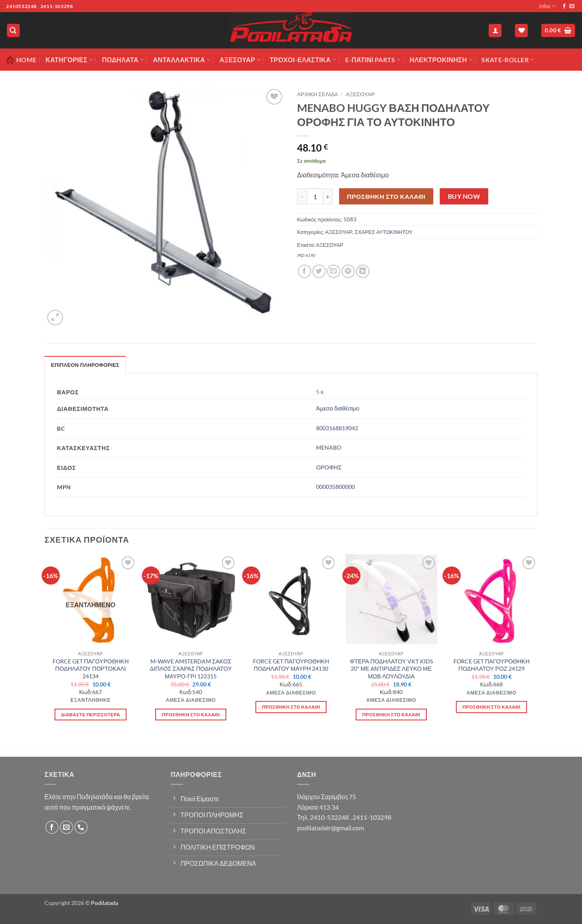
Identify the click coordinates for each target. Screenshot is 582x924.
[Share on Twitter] (319, 271)
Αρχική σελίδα (317, 94)
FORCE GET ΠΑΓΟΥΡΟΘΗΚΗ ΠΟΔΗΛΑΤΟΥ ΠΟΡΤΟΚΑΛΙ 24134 (91, 669)
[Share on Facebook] (305, 271)
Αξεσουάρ (240, 60)
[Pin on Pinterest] (348, 271)
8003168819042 (337, 428)
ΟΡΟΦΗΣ (329, 467)
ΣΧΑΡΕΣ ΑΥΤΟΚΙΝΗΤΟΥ (384, 232)
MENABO (329, 447)
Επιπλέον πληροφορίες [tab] (85, 365)
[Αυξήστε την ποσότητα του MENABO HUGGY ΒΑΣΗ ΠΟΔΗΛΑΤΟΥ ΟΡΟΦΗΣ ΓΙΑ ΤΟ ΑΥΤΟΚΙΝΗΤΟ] (328, 196)
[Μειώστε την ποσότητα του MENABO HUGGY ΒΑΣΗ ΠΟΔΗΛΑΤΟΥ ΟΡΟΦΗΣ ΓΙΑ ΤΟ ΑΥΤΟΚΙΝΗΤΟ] (302, 196)
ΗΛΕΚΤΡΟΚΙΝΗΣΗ (441, 60)
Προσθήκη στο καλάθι (386, 196)
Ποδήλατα (123, 60)
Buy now (464, 196)
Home (21, 60)
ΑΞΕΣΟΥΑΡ (361, 94)
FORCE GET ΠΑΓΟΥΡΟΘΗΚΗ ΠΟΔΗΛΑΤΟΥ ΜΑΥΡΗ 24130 (291, 665)
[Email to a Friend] (334, 271)
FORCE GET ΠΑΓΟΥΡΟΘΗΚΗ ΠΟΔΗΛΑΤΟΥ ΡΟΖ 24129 (492, 665)
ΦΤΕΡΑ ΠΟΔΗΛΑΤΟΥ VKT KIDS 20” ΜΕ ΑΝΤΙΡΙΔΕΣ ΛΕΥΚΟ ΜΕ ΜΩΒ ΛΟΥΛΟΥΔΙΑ (391, 669)
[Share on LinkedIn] (363, 271)
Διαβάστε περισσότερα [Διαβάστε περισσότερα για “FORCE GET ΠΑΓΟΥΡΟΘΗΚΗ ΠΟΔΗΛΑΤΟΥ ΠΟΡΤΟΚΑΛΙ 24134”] (91, 715)
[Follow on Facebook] (564, 6)
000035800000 (335, 487)
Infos (547, 6)
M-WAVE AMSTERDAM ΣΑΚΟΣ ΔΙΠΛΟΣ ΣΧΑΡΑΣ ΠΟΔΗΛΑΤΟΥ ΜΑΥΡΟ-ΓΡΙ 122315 (191, 669)
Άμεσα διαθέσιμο (338, 408)
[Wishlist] (521, 31)
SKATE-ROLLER (508, 60)
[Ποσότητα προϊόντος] (315, 196)
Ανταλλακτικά (181, 60)
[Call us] (81, 827)
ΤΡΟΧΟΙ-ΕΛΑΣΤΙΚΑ (303, 60)
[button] (13, 31)
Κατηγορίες (69, 60)
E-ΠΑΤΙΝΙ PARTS (373, 60)
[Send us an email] (572, 6)
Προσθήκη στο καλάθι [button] (191, 715)
